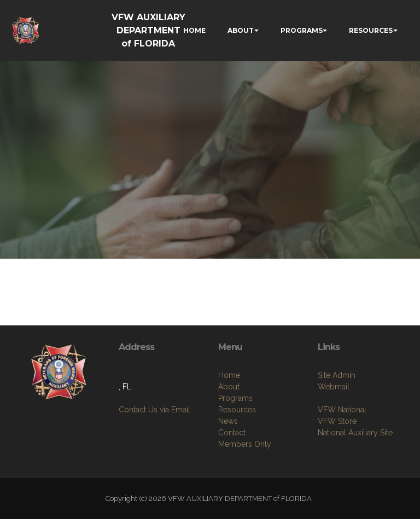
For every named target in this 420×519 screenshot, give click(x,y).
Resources (237, 410)
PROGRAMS (302, 30)
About (229, 387)
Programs (235, 398)
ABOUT (241, 30)
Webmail (334, 387)
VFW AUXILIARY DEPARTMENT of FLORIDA (148, 30)
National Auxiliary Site (355, 433)
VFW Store (337, 421)
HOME (194, 30)
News (228, 421)
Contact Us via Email (154, 410)
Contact (232, 433)
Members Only (245, 444)
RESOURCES (371, 30)
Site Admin (337, 375)
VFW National (342, 410)
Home (229, 375)
